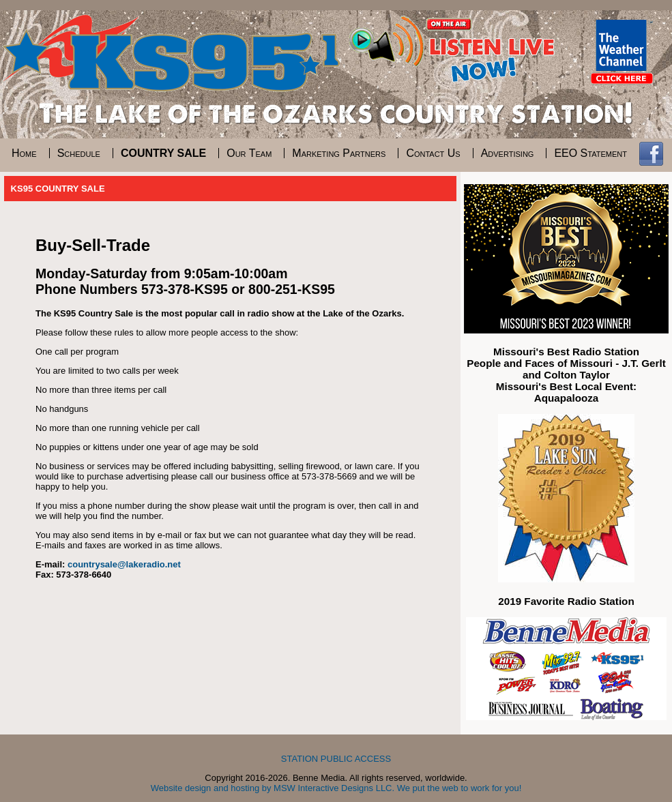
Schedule (79, 153)
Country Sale (163, 153)
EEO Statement (590, 153)
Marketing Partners (339, 153)
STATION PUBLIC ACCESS (336, 759)
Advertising (508, 153)
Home (24, 153)
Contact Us (433, 153)
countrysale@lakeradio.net (124, 564)
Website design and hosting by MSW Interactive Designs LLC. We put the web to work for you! (336, 788)
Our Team (249, 153)
